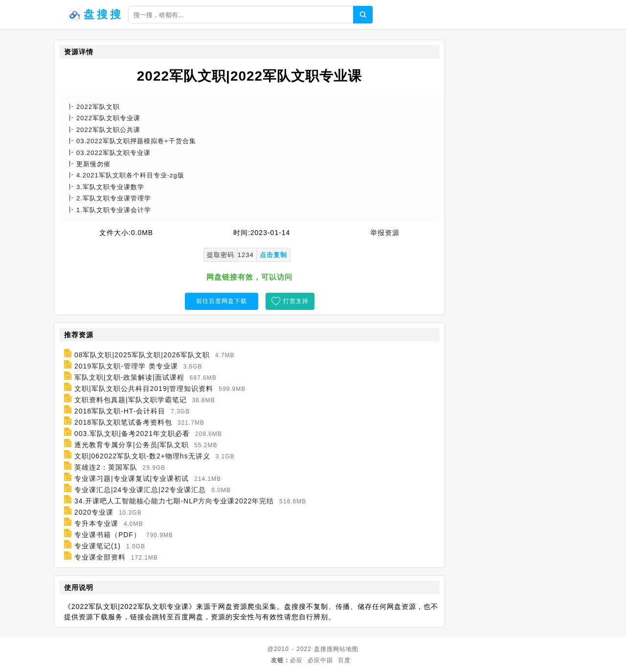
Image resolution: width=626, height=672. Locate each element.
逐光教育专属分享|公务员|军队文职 (132, 445)
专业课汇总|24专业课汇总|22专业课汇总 (140, 490)
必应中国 (320, 660)
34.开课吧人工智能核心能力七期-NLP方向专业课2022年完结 (174, 501)
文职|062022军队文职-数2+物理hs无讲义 (142, 456)
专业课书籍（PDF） (108, 535)
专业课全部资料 (100, 557)
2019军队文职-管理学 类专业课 (126, 366)
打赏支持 (296, 301)
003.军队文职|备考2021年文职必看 (132, 434)
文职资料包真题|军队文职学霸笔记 (131, 400)
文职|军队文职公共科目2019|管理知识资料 (144, 389)
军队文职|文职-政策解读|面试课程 (129, 377)
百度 (344, 660)
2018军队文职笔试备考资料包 (123, 422)
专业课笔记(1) (98, 546)
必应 (296, 660)
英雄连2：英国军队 (106, 467)
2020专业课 (94, 512)
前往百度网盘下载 (222, 301)
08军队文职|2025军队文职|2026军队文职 (142, 355)
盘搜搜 (324, 649)
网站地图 (346, 649)
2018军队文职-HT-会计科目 (120, 411)
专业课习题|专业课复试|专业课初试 (132, 478)
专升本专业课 (96, 523)
